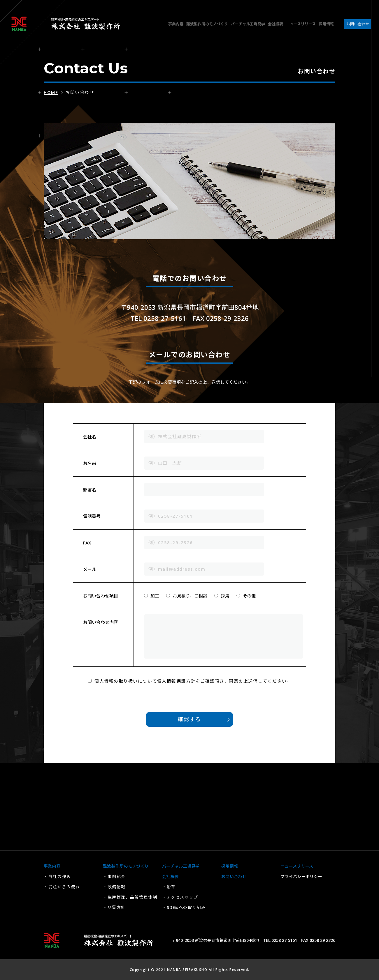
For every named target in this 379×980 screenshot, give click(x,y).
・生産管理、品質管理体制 (130, 897)
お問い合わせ (234, 876)
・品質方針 (114, 907)
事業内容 (52, 866)
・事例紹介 (114, 876)
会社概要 (170, 876)
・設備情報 (114, 887)
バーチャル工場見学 (181, 866)
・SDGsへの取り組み (184, 907)
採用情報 (230, 866)
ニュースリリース (297, 866)
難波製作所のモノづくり (126, 866)
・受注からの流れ (62, 887)
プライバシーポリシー (301, 876)
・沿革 (169, 887)
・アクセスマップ (180, 897)
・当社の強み (57, 876)
